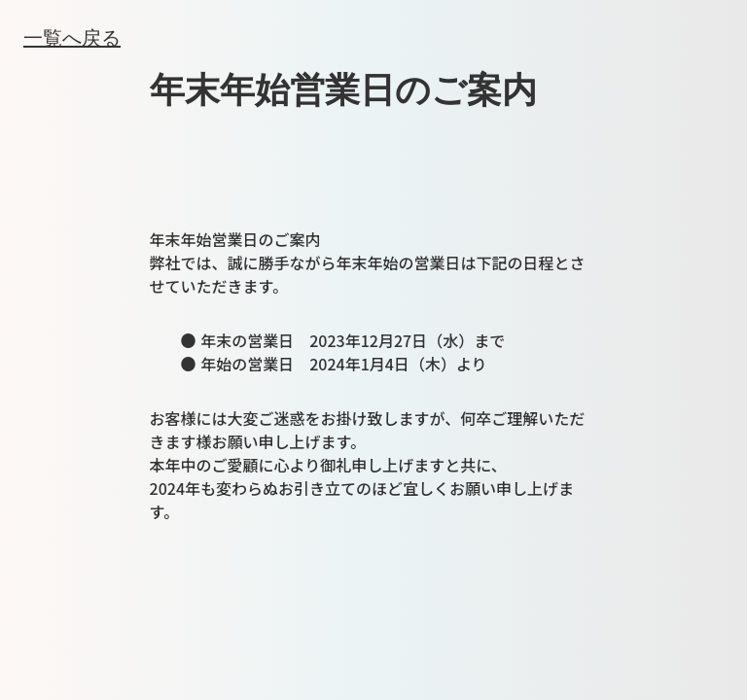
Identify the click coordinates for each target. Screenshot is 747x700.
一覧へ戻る (72, 37)
